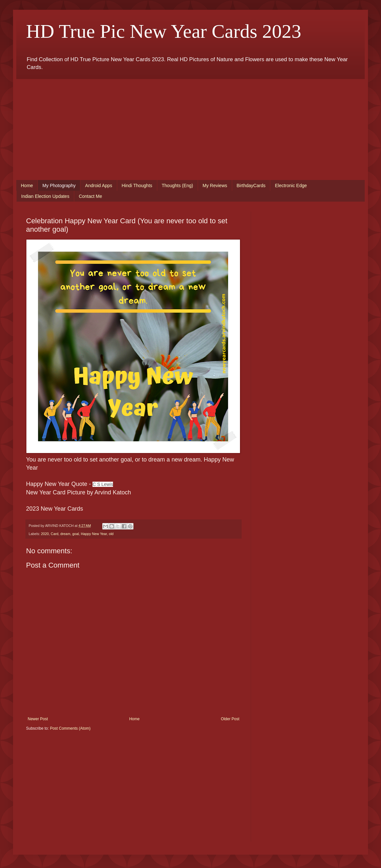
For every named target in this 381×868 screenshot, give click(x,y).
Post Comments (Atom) (70, 728)
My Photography (59, 186)
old (111, 534)
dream (65, 534)
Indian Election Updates (45, 196)
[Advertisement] (190, 125)
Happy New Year (94, 534)
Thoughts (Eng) (178, 186)
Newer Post (38, 719)
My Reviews (215, 186)
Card (55, 534)
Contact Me (91, 196)
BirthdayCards (251, 186)
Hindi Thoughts (137, 186)
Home (27, 186)
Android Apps (99, 186)
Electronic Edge (291, 186)
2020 (45, 534)
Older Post (230, 719)
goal (76, 534)
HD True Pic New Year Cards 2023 (164, 31)
